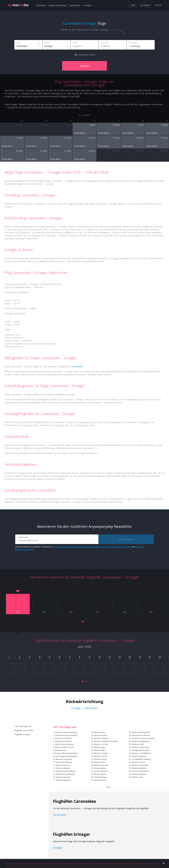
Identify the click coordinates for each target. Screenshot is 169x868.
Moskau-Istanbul (63, 777)
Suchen (84, 66)
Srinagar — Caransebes (84, 708)
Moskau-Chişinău (101, 738)
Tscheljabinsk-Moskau (141, 759)
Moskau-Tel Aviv (101, 744)
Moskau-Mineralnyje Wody (66, 753)
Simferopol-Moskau (63, 741)
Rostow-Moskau (63, 768)
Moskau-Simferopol (63, 738)
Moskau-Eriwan (100, 735)
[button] (83, 622)
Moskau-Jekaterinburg (66, 771)
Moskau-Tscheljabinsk (141, 753)
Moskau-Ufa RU (100, 756)
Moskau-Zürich (138, 762)
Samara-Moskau (101, 771)
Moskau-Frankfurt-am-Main (106, 741)
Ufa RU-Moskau (100, 777)
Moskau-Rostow (63, 765)
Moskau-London (101, 753)
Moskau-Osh (137, 777)
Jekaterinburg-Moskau (66, 774)
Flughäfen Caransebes (24, 730)
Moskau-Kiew (61, 750)
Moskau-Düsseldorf (140, 771)
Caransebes (77, 366)
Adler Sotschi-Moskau (64, 744)
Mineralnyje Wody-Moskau (66, 756)
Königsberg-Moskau (141, 750)
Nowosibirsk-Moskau (141, 735)
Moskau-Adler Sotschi (64, 747)
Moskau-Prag (138, 744)
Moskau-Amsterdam (141, 747)
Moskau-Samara (101, 765)
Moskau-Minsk (100, 774)
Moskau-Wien (100, 750)
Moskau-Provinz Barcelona (143, 738)
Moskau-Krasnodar (64, 759)
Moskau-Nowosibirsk (141, 732)
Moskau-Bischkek (139, 768)
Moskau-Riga (100, 747)
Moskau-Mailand (139, 756)
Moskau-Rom (100, 762)
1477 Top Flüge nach (23, 726)
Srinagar (58, 848)
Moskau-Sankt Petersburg (66, 732)
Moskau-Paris (100, 732)
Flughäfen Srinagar (22, 735)
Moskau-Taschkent (140, 765)
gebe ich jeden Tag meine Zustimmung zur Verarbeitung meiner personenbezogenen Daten (92, 547)
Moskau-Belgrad (139, 774)
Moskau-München (64, 780)
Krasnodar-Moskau (64, 762)
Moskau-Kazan (100, 759)
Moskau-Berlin (100, 780)
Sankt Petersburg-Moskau (66, 735)
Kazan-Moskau (100, 768)
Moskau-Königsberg (141, 741)
